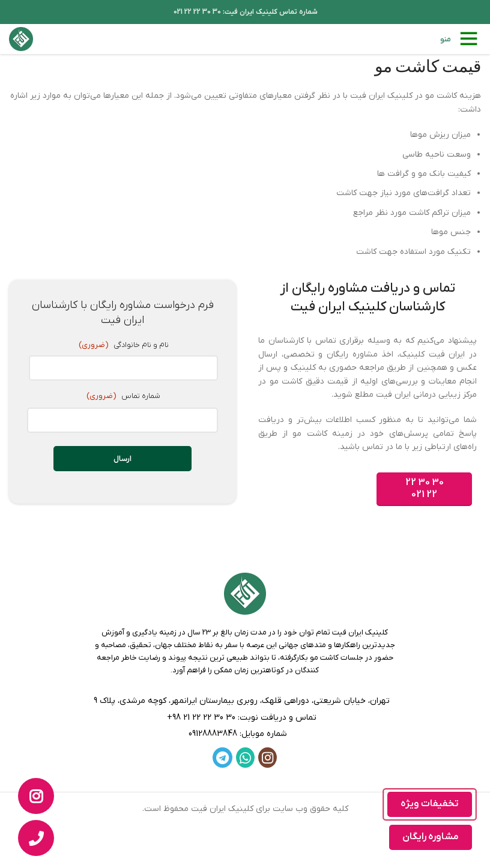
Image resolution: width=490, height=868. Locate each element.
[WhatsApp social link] (245, 758)
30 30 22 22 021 (425, 488)
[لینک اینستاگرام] (268, 758)
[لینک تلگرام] (222, 758)
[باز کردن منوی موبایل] (461, 39)
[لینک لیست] (245, 718)
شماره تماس (122, 396)
